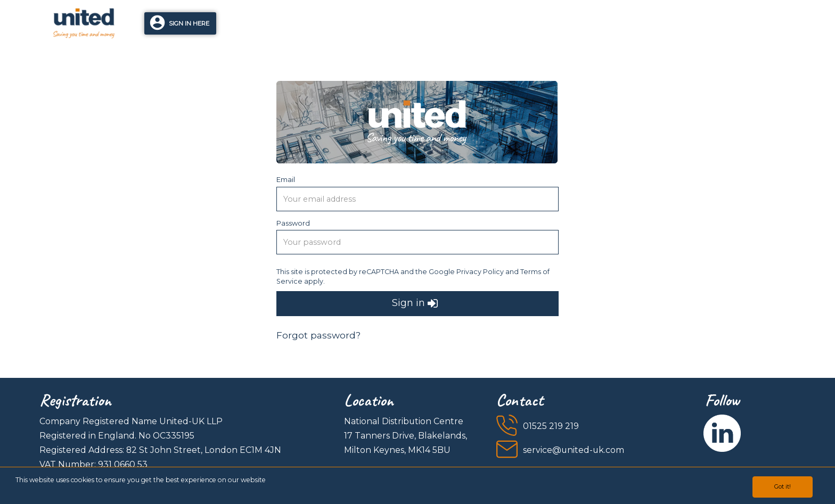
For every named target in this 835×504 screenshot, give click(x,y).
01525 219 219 (551, 426)
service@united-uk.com (574, 450)
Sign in (415, 304)
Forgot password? (318, 335)
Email (286, 179)
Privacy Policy (480, 272)
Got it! (783, 486)
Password (293, 223)
